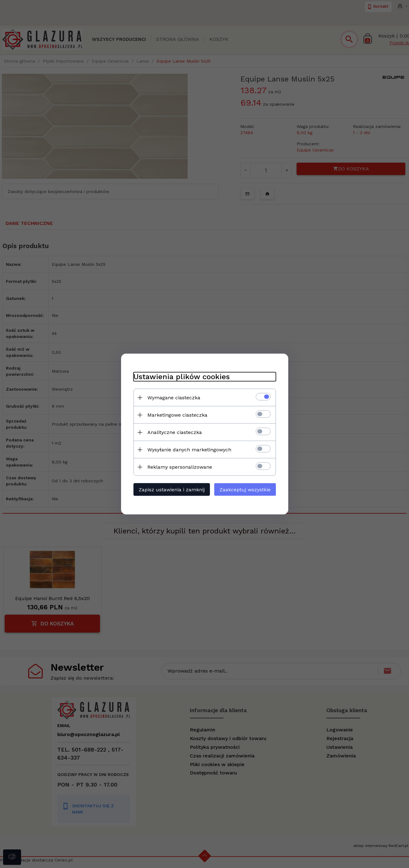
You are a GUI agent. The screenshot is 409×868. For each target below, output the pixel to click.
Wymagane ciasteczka (174, 398)
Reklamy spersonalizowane (180, 467)
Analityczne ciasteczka (175, 432)
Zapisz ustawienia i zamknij (172, 490)
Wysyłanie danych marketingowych (189, 450)
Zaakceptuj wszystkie (245, 490)
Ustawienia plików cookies (182, 377)
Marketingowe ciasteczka (177, 415)
